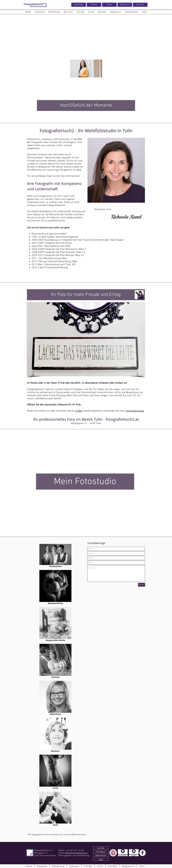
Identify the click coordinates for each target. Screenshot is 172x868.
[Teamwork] (125, 5)
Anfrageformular (135, 411)
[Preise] (94, 5)
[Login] (101, 859)
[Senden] (142, 585)
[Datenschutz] (101, 855)
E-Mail (79, 411)
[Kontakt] (140, 5)
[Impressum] (101, 852)
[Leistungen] (79, 5)
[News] (109, 5)
